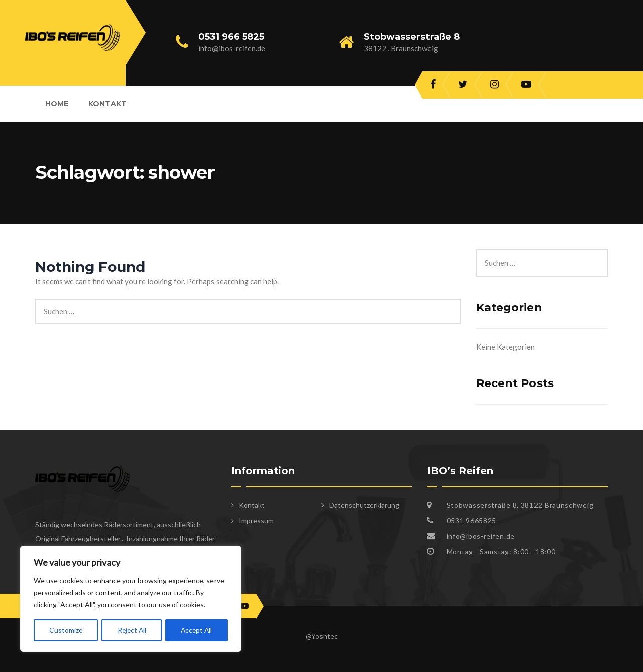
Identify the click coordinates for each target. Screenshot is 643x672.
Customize (66, 630)
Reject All (131, 630)
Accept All (196, 630)
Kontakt (108, 104)
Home (57, 104)
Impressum (256, 520)
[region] (131, 599)
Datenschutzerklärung (364, 505)
